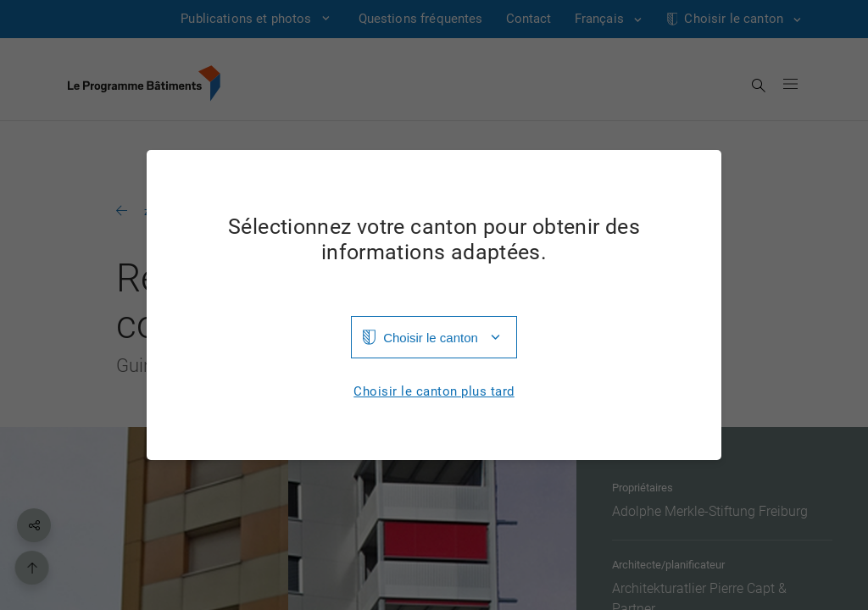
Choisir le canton (431, 338)
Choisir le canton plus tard (434, 392)
